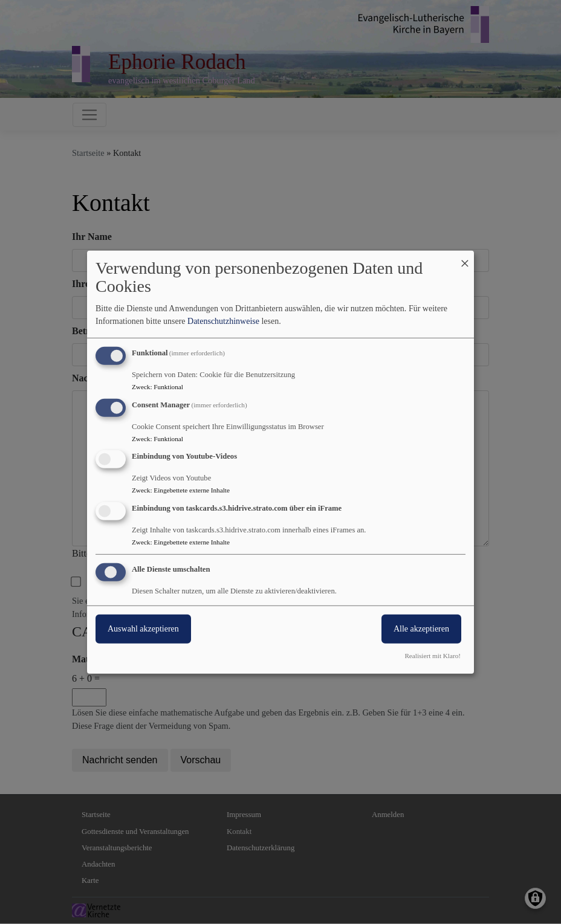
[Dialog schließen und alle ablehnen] (465, 258)
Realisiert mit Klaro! (433, 656)
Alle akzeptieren (421, 629)
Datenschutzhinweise (223, 321)
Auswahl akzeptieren (143, 629)
